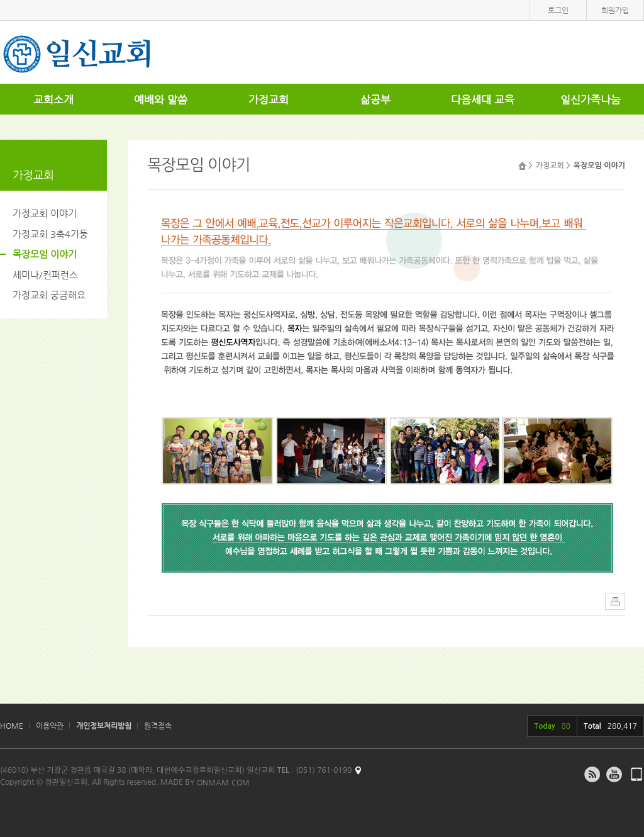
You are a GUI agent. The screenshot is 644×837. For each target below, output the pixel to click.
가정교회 (269, 99)
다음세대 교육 (483, 99)
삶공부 (375, 99)
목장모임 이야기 (45, 254)
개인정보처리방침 (104, 726)
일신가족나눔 (591, 99)
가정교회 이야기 (45, 213)
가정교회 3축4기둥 (50, 234)
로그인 (558, 10)
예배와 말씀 (161, 99)
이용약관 (50, 726)
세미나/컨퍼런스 (45, 275)
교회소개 (53, 99)
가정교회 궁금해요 (49, 295)
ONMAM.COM (223, 782)
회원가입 (615, 10)
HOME (12, 726)
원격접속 (158, 726)
